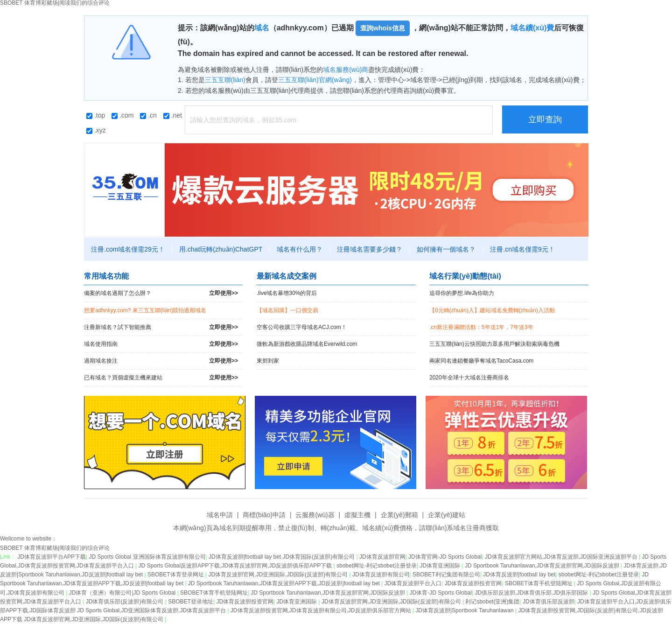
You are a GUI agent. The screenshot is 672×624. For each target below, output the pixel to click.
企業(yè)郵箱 (399, 515)
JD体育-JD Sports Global (441, 593)
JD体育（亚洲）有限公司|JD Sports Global (123, 593)
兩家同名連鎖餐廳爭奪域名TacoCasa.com (481, 361)
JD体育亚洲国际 (441, 566)
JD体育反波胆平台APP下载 (52, 557)
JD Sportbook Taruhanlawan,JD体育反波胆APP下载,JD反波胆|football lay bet (285, 583)
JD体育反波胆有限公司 (381, 575)
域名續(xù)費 (532, 28)
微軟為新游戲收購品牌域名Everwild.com (307, 344)
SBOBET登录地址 (191, 602)
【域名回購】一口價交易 (287, 310)
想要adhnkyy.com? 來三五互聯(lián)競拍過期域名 (145, 310)
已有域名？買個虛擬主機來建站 (161, 378)
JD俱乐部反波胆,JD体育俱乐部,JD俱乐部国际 (532, 593)
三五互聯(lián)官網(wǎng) (315, 80)
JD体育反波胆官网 (382, 557)
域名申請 (220, 515)
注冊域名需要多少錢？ (370, 249)
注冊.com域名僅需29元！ (128, 249)
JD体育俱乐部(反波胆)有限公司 (126, 602)
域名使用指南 (161, 344)
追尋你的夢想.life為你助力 (462, 293)
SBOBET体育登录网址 (176, 575)
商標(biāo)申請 (264, 515)
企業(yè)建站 (447, 515)
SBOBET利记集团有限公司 (446, 575)
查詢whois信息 (383, 28)
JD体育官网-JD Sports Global (445, 557)
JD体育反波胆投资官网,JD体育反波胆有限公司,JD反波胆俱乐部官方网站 (322, 610)
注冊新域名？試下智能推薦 (161, 327)
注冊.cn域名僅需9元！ (522, 249)
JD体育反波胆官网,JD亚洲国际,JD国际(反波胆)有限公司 (279, 575)
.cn (148, 115)
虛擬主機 (357, 515)
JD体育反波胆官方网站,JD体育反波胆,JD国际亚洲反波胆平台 (562, 557)
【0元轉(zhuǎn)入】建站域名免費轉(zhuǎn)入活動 (492, 310)
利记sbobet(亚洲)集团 (492, 602)
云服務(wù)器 (315, 515)
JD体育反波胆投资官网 (473, 583)
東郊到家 (268, 361)
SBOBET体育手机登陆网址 (539, 583)
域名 (262, 28)
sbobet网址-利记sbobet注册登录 (377, 566)
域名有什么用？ (300, 249)
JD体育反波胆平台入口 (413, 583)
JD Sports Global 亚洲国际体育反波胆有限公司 (147, 557)
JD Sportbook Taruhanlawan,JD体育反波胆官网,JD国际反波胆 (543, 566)
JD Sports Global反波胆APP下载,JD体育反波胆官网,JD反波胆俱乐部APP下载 (236, 566)
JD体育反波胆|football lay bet (519, 575)
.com (122, 115)
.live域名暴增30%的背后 (287, 293)
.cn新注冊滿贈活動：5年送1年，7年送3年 (481, 327)
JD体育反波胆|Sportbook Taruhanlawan (465, 610)
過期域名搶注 (161, 361)
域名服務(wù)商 (346, 70)
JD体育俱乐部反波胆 (549, 602)
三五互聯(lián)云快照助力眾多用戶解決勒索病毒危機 (494, 344)
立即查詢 (545, 119)
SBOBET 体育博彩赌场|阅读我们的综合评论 (55, 548)
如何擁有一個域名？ (446, 249)
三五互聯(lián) (225, 80)
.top (96, 115)
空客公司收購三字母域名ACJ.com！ (302, 327)
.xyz (96, 130)
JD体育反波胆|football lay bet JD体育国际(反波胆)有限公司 (283, 557)
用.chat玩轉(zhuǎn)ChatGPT (221, 249)
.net (173, 115)
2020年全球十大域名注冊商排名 (469, 378)
